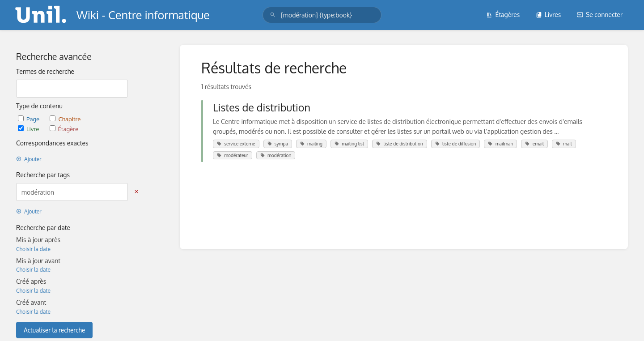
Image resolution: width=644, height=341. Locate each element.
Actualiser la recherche (54, 330)
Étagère (64, 129)
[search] (322, 15)
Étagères (503, 15)
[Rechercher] (273, 15)
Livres (549, 15)
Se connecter (600, 15)
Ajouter (29, 159)
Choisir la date (33, 249)
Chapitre (65, 119)
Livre (29, 129)
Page (29, 119)
